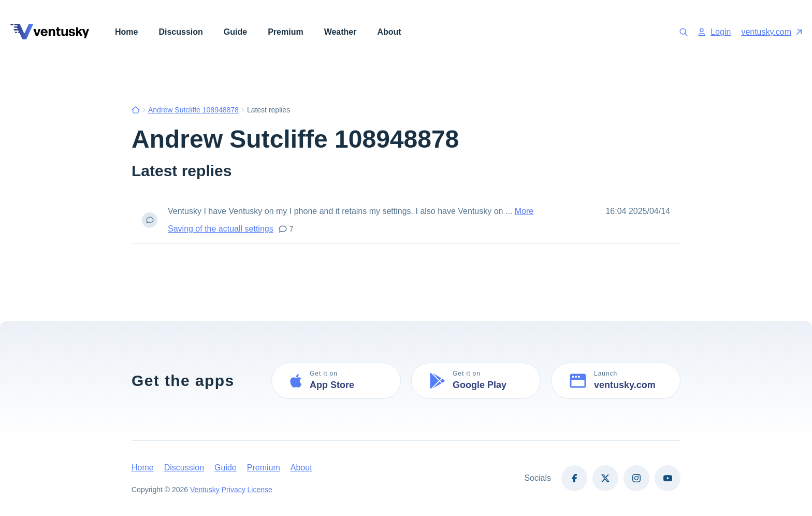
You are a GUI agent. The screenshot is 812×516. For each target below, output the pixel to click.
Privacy (234, 490)
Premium (285, 32)
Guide (235, 32)
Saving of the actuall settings (221, 229)
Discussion (180, 32)
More (524, 211)
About (389, 32)
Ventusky (205, 490)
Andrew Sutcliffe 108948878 (193, 110)
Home (126, 32)
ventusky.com (771, 32)
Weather (340, 32)
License (260, 490)
